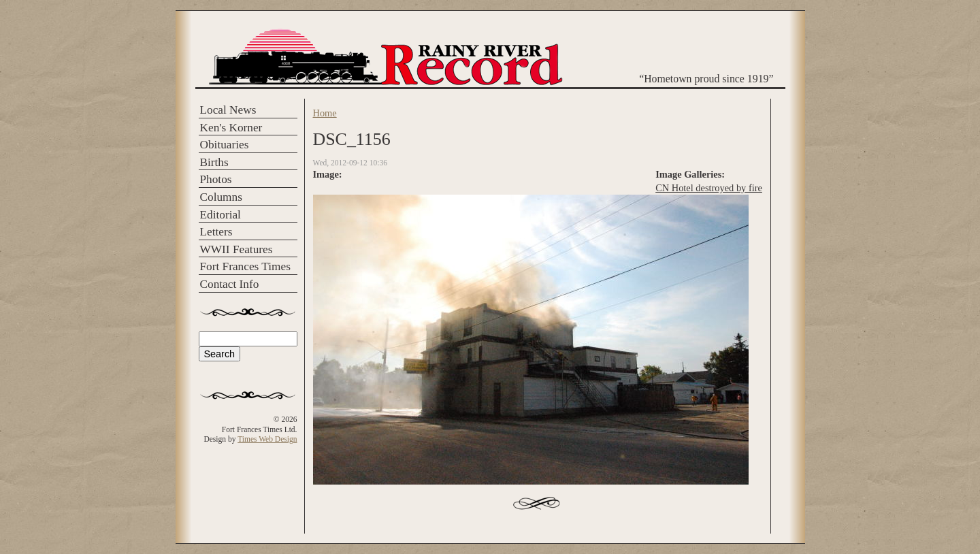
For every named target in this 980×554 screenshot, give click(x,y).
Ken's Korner (231, 128)
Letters (216, 232)
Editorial (220, 215)
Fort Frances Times (245, 266)
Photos (216, 179)
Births (214, 162)
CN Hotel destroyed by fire (709, 188)
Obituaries (225, 145)
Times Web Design (267, 439)
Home (325, 113)
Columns (221, 197)
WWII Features (236, 249)
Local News (228, 110)
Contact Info (230, 284)
